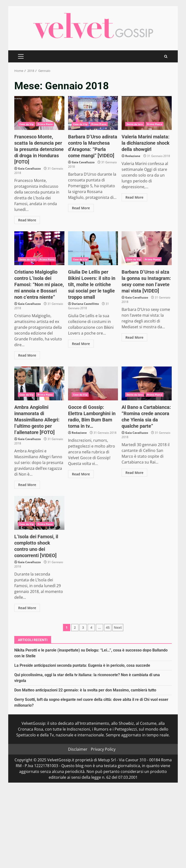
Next (118, 627)
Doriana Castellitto (85, 304)
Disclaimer (78, 749)
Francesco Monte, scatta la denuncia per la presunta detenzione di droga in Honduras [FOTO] (39, 113)
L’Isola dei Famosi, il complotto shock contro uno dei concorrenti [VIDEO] (39, 513)
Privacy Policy (103, 749)
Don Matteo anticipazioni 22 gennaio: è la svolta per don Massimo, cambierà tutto (85, 690)
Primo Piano (45, 124)
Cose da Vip (26, 124)
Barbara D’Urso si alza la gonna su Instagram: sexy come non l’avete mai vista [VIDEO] (147, 248)
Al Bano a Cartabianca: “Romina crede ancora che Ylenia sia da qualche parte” (147, 383)
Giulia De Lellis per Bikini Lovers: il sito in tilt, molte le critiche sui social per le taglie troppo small (93, 248)
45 (108, 627)
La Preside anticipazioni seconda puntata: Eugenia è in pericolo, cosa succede (82, 665)
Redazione (133, 156)
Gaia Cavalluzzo (29, 168)
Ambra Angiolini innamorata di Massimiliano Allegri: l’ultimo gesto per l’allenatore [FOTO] (39, 383)
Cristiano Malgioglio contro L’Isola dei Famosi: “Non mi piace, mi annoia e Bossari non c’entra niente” (39, 248)
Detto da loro (135, 124)
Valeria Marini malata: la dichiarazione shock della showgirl (147, 113)
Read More (27, 220)
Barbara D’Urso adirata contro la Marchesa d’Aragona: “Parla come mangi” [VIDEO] (93, 113)
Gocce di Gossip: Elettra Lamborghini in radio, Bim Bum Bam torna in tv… (93, 383)
